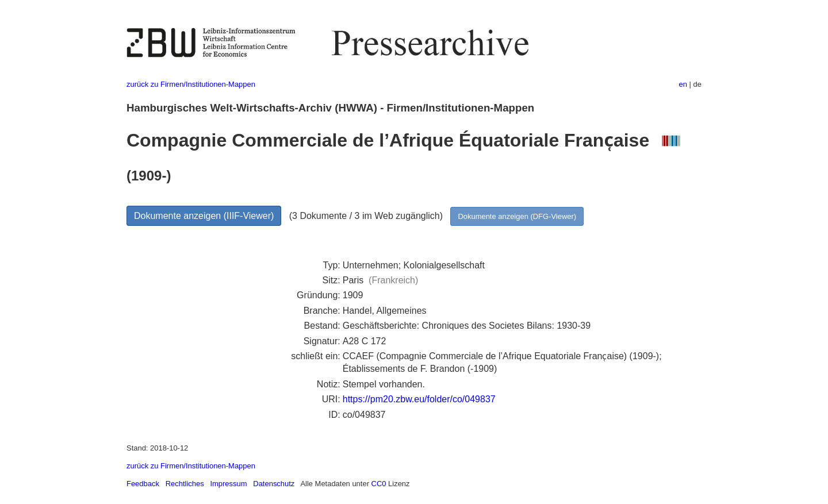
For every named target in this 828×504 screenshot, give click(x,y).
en (683, 84)
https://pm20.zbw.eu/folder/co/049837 (419, 399)
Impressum (228, 484)
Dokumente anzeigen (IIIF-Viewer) (204, 216)
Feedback (143, 484)
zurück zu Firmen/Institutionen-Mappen (191, 84)
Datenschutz (274, 484)
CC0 (379, 484)
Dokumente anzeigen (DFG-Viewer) (517, 216)
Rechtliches (185, 484)
